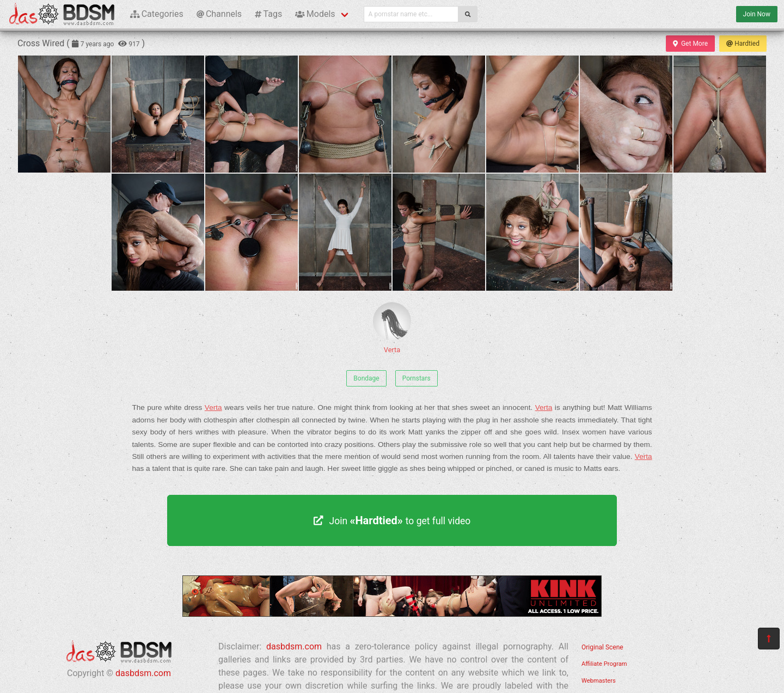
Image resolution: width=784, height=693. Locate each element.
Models (315, 14)
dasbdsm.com (143, 673)
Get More (690, 44)
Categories (157, 14)
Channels (219, 14)
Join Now (757, 14)
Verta (392, 328)
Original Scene (602, 647)
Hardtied (743, 44)
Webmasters (599, 681)
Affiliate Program (604, 664)
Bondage (366, 378)
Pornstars (416, 378)
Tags (268, 14)
